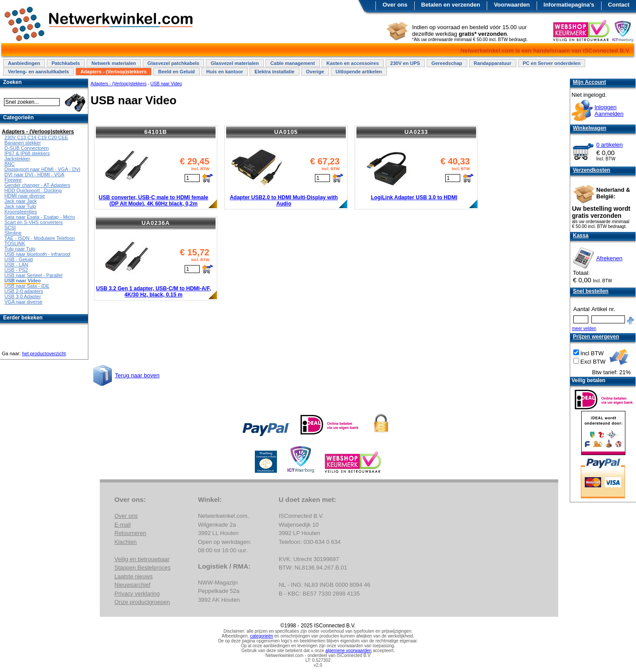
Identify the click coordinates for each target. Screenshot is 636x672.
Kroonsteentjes (21, 212)
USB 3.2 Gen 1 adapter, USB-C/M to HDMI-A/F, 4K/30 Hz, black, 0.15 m (153, 292)
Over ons (395, 5)
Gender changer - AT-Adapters (37, 185)
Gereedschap (447, 63)
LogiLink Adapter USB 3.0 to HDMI (414, 197)
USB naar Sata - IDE (27, 286)
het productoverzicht (44, 353)
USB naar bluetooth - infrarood (37, 254)
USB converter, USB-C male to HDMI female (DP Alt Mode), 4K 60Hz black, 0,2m (153, 201)
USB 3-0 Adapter (23, 296)
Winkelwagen (590, 128)
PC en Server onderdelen (552, 63)
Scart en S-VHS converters (34, 222)
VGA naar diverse (23, 302)
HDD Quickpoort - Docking (33, 190)
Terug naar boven (137, 375)
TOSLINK (15, 243)
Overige (315, 72)
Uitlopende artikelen (359, 72)
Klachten (126, 542)
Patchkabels (66, 63)
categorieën (261, 636)
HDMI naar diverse (25, 196)
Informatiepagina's (569, 5)
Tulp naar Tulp (20, 249)
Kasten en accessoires (353, 63)
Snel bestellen (591, 291)
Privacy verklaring (137, 594)
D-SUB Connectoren (26, 148)
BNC (9, 164)
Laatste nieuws (134, 576)
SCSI (10, 228)
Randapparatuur (493, 63)
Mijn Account (589, 82)
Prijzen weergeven (596, 337)
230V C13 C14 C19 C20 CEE (36, 137)
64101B (156, 132)
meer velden (584, 328)
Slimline (13, 233)
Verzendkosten (592, 170)
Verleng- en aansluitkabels (38, 72)
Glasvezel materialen (235, 63)
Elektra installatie (274, 72)
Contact (619, 5)
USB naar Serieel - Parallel (33, 275)
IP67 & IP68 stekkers (27, 153)
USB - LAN (16, 265)
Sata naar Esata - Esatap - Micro (40, 217)
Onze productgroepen (142, 602)
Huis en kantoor (225, 72)
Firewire (13, 180)
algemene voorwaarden (349, 651)
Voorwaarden (512, 5)
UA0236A (155, 223)
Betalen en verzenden (451, 5)
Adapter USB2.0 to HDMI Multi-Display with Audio (284, 201)
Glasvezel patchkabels (173, 63)
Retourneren (130, 533)
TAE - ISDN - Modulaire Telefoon (40, 238)
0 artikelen (609, 145)
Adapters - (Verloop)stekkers (114, 72)
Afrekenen (609, 258)
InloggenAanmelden (609, 110)
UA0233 (416, 132)
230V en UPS (405, 63)
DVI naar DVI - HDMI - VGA (34, 175)
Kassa (581, 235)
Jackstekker (17, 159)
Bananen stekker (23, 143)
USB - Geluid (19, 259)
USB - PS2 (16, 270)
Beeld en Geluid (176, 72)
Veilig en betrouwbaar (142, 559)
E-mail (123, 525)
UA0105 (286, 132)
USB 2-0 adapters (24, 291)
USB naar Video (167, 84)
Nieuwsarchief (132, 585)
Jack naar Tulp (20, 206)
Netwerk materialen (114, 63)
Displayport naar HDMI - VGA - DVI (42, 169)
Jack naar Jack (21, 201)
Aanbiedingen (24, 63)
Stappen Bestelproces (142, 568)
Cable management (293, 63)
